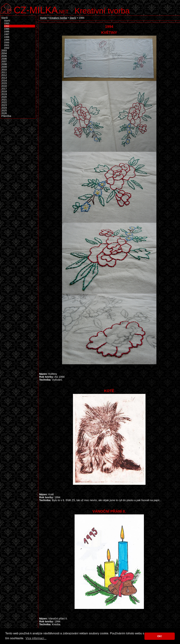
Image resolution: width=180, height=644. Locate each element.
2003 (4, 51)
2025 (4, 111)
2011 (4, 72)
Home (43, 18)
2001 (7, 45)
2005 (4, 56)
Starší (73, 18)
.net (41, 10)
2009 (4, 67)
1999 (7, 40)
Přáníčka (6, 116)
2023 (4, 105)
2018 (4, 92)
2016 (4, 86)
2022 (4, 102)
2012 (4, 75)
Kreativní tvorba (102, 11)
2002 (7, 48)
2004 (4, 53)
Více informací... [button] (36, 638)
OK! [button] (159, 636)
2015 (4, 83)
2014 (4, 81)
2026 (4, 113)
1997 (7, 34)
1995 (7, 29)
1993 (7, 23)
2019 (4, 94)
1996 (7, 32)
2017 (4, 89)
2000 (7, 42)
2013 (4, 78)
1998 (7, 37)
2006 (4, 59)
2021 (4, 100)
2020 (4, 97)
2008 (4, 64)
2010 (4, 70)
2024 (4, 108)
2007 (4, 62)
